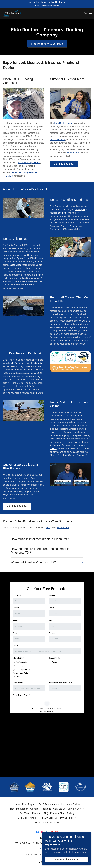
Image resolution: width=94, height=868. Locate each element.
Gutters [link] (34, 809)
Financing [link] (46, 809)
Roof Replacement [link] (49, 804)
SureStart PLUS (33, 285)
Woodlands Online (12, 363)
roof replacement (58, 213)
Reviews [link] (37, 813)
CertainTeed (15, 265)
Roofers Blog (64, 528)
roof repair (80, 210)
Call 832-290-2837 (64, 164)
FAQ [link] (46, 813)
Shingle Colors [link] (76, 809)
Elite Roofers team (63, 123)
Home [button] (17, 804)
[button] (91, 13)
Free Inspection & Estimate (47, 44)
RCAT (70, 226)
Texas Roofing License (29, 163)
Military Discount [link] (49, 818)
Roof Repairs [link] (29, 804)
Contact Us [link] (59, 809)
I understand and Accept (67, 859)
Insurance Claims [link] (71, 804)
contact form (73, 153)
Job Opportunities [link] (28, 818)
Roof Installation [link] (19, 809)
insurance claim (58, 140)
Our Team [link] (25, 813)
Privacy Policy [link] (68, 818)
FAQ (48, 528)
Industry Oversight (35, 363)
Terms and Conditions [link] (47, 822)
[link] (12, 13)
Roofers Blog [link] (57, 813)
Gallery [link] (71, 813)
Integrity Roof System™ (15, 258)
